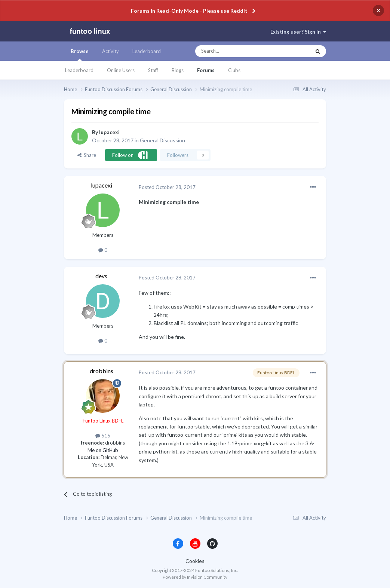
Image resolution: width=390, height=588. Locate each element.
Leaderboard (79, 70)
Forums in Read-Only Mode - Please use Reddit (189, 11)
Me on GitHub (103, 450)
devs (101, 276)
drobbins (102, 371)
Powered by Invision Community (195, 577)
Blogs (178, 70)
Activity (110, 51)
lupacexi (109, 132)
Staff (153, 70)
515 (103, 436)
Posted (167, 187)
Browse (80, 55)
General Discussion (162, 140)
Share (87, 155)
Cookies (195, 561)
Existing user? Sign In (298, 32)
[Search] (238, 51)
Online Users (121, 70)
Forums (206, 70)
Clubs (234, 70)
